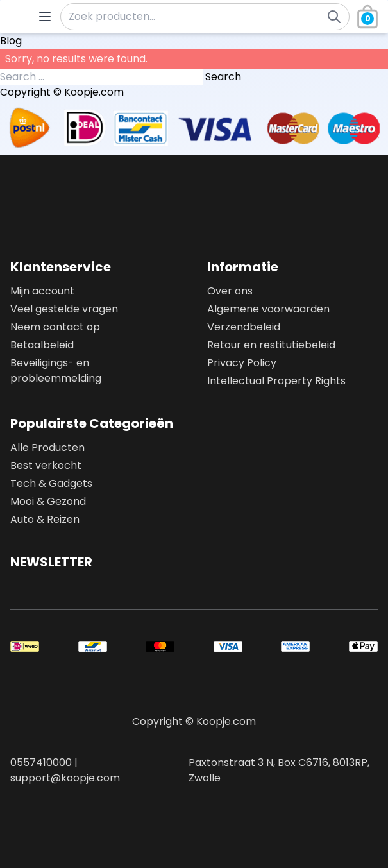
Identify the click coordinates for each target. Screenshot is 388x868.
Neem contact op (55, 327)
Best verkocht (46, 465)
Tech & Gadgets (51, 483)
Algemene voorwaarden (268, 309)
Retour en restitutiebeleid (271, 345)
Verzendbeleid (244, 327)
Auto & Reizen (45, 519)
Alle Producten (47, 447)
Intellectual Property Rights (276, 381)
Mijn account (42, 291)
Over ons (230, 291)
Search (223, 77)
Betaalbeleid (42, 345)
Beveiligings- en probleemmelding (56, 370)
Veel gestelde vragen (64, 309)
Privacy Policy (242, 363)
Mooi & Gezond (48, 501)
